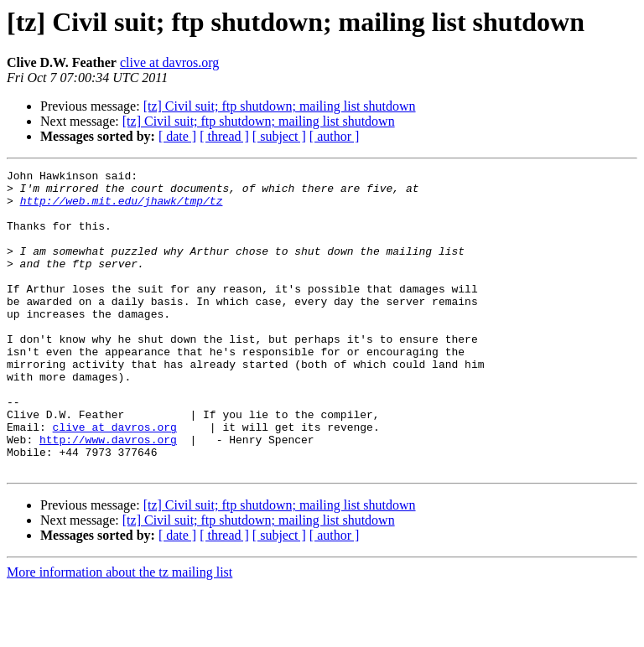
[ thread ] (224, 136)
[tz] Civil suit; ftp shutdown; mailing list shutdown (280, 106)
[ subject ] (279, 136)
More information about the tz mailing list (119, 632)
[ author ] (335, 136)
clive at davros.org (169, 62)
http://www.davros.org (108, 494)
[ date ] (177, 136)
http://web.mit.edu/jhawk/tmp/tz (122, 208)
